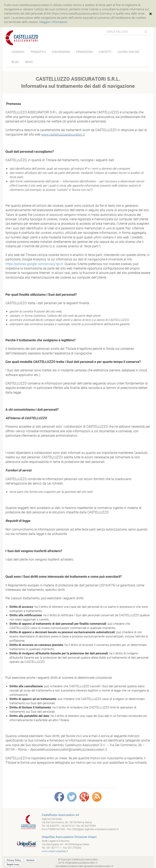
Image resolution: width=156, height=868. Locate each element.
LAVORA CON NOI (128, 52)
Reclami (31, 860)
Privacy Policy (14, 860)
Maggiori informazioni (53, 22)
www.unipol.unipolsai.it (55, 851)
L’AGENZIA (18, 52)
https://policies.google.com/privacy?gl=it (34, 264)
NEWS (29, 62)
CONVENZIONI (61, 52)
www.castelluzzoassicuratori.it (63, 134)
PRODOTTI (38, 52)
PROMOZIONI (84, 52)
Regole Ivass (13, 864)
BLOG (15, 62)
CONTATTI (105, 52)
